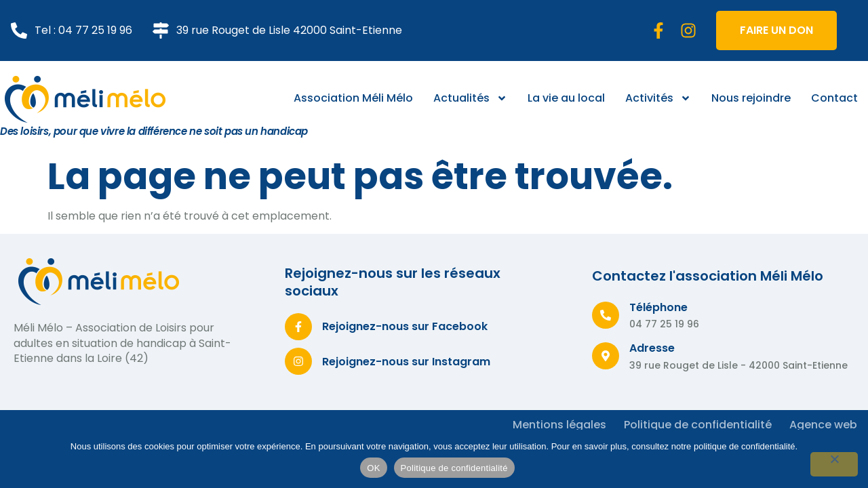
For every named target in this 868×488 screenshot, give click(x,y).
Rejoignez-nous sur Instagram (406, 362)
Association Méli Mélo (353, 98)
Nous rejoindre (751, 98)
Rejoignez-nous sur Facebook (405, 326)
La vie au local (566, 98)
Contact (834, 98)
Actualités (470, 98)
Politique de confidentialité (454, 468)
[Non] (834, 464)
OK (373, 468)
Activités (658, 98)
